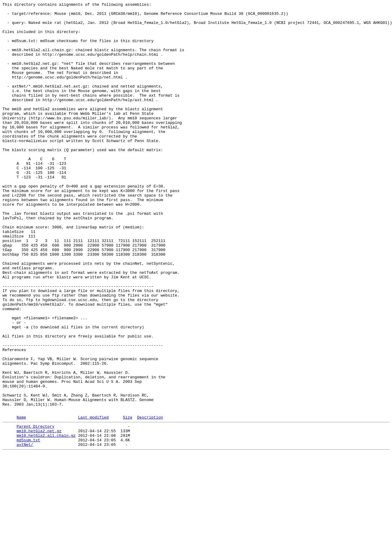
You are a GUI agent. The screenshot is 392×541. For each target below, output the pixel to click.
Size (128, 500)
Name (21, 500)
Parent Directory (36, 510)
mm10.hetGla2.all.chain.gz (46, 521)
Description (150, 500)
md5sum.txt (28, 526)
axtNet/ (25, 532)
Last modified (93, 500)
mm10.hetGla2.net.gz (39, 515)
